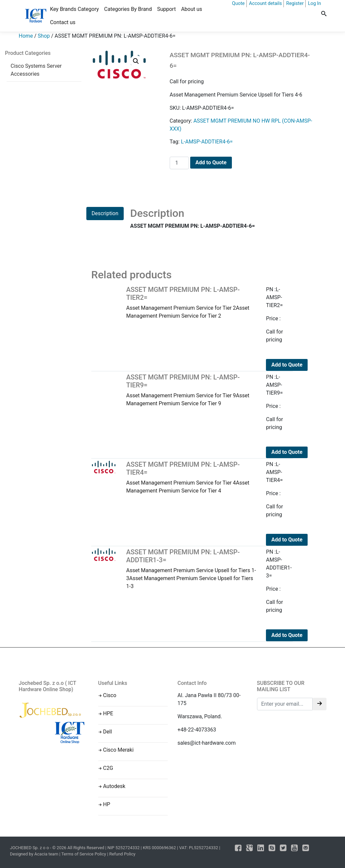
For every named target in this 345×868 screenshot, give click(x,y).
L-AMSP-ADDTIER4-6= (207, 142)
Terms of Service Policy (84, 854)
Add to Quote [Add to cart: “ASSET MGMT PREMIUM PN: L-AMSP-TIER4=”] (287, 540)
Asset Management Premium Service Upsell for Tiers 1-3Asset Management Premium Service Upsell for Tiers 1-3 (191, 569)
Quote (238, 3)
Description (105, 213)
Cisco (110, 695)
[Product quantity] (179, 163)
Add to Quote (211, 162)
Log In (314, 3)
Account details (266, 3)
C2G (108, 768)
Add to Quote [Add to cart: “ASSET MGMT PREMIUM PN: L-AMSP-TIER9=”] (287, 452)
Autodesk (114, 786)
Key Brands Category (74, 9)
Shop (44, 36)
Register (295, 3)
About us (192, 9)
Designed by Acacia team (34, 854)
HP (107, 804)
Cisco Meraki (118, 750)
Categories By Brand (128, 9)
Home (26, 36)
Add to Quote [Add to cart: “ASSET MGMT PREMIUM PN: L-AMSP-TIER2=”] (287, 365)
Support (166, 9)
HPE (108, 713)
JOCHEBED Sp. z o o (30, 848)
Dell (108, 732)
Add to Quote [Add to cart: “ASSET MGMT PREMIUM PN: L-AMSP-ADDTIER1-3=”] (287, 635)
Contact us (63, 22)
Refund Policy (122, 854)
